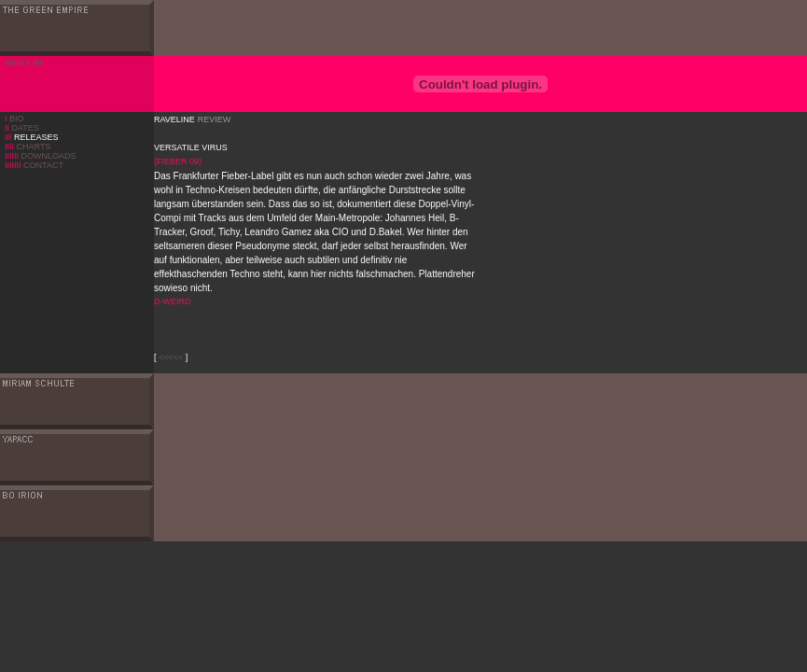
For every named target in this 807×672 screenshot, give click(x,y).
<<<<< (171, 357)
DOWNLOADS (41, 156)
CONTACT (34, 165)
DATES (22, 128)
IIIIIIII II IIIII (25, 63)
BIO (17, 119)
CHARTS (28, 147)
